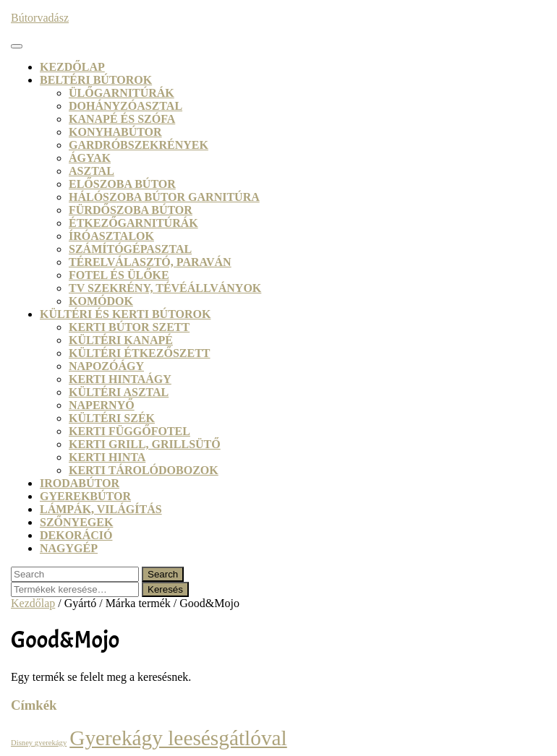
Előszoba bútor (122, 184)
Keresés (165, 589)
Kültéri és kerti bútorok (125, 314)
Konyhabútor (115, 132)
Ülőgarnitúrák (122, 93)
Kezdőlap (72, 67)
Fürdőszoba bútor (131, 210)
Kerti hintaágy (120, 379)
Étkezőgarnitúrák (133, 223)
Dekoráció (76, 535)
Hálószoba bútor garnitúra (164, 197)
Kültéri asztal (119, 392)
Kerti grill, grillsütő (145, 444)
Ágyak (90, 158)
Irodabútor (80, 483)
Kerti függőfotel (129, 431)
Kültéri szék (112, 418)
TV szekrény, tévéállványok (165, 288)
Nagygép (69, 548)
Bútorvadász (40, 18)
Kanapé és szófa (122, 119)
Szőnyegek (76, 522)
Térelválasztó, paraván (150, 262)
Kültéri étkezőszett (140, 353)
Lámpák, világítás (101, 509)
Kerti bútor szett (129, 327)
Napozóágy (106, 366)
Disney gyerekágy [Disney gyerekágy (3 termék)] (39, 743)
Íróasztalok (111, 236)
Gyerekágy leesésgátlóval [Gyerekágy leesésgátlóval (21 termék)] (178, 738)
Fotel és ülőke (119, 275)
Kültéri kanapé (121, 340)
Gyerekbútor (85, 496)
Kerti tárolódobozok (144, 470)
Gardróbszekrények (139, 145)
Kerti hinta (107, 457)
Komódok (101, 301)
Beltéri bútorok (96, 80)
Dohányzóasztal (126, 106)
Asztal (92, 171)
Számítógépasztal (130, 249)
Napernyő (102, 405)
